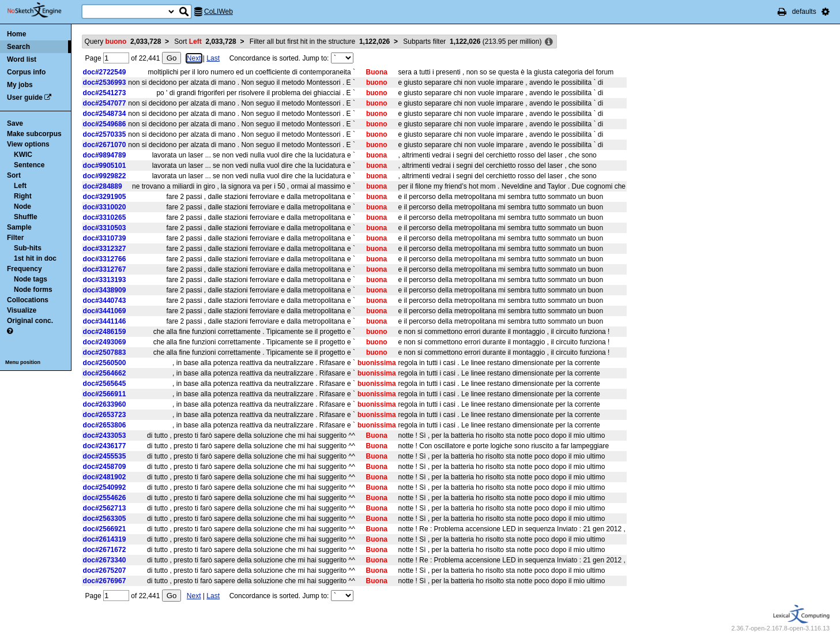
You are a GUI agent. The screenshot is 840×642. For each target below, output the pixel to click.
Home (16, 34)
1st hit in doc (35, 258)
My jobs (20, 85)
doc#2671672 (105, 550)
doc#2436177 (105, 446)
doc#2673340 (105, 560)
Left (20, 186)
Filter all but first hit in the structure (320, 42)
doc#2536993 (105, 82)
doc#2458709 (105, 467)
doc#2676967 (105, 581)
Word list (22, 59)
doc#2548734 (105, 114)
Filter (15, 238)
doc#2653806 (105, 425)
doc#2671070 (105, 145)
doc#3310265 (105, 217)
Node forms (33, 290)
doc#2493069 (105, 342)
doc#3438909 (105, 290)
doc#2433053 (105, 435)
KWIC (23, 155)
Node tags (31, 279)
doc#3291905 (105, 197)
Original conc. (30, 321)
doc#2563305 (105, 519)
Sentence (29, 165)
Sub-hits (28, 248)
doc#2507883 (105, 352)
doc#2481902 (105, 477)
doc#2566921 (105, 529)
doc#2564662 (105, 373)
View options (28, 144)
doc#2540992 (105, 487)
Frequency (25, 269)
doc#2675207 (105, 570)
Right (23, 196)
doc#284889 (103, 186)
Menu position (23, 362)
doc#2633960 (105, 404)
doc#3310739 (105, 238)
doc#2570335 (105, 134)
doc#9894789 (105, 155)
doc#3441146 (105, 321)
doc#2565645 (105, 384)
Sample (19, 227)
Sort (14, 175)
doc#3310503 (105, 228)
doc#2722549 (105, 72)
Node (22, 207)
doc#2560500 (105, 363)
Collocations (28, 300)
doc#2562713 (105, 508)
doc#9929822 (105, 176)
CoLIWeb (219, 12)
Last (213, 58)
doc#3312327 (105, 249)
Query (123, 42)
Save (15, 123)
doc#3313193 (105, 280)
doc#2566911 (105, 394)
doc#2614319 (105, 539)
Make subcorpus (34, 134)
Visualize (22, 310)
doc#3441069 (105, 311)
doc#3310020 (105, 207)
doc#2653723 (105, 415)
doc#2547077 (105, 103)
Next (194, 58)
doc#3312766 (105, 259)
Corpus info (26, 72)
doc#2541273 (105, 93)
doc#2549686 (105, 124)
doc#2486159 (105, 332)
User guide (25, 97)
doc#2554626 (105, 498)
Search (18, 47)
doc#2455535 (105, 456)
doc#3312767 (105, 269)
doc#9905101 (105, 166)
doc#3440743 (105, 301)
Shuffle (26, 217)
